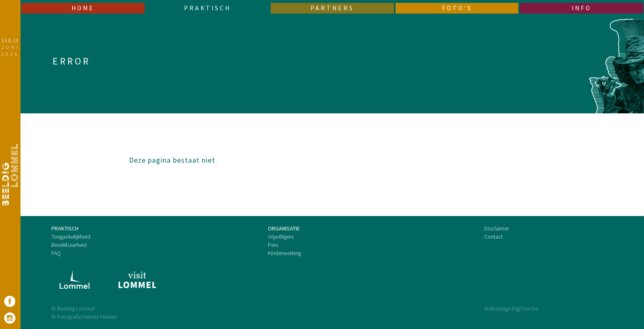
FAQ (56, 253)
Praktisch (207, 8)
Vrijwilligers (281, 237)
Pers (273, 245)
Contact (493, 237)
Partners (332, 8)
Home (83, 8)
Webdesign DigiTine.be (511, 308)
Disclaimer (497, 228)
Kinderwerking (284, 253)
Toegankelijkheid (71, 237)
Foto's (457, 8)
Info (582, 8)
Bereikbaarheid (69, 245)
